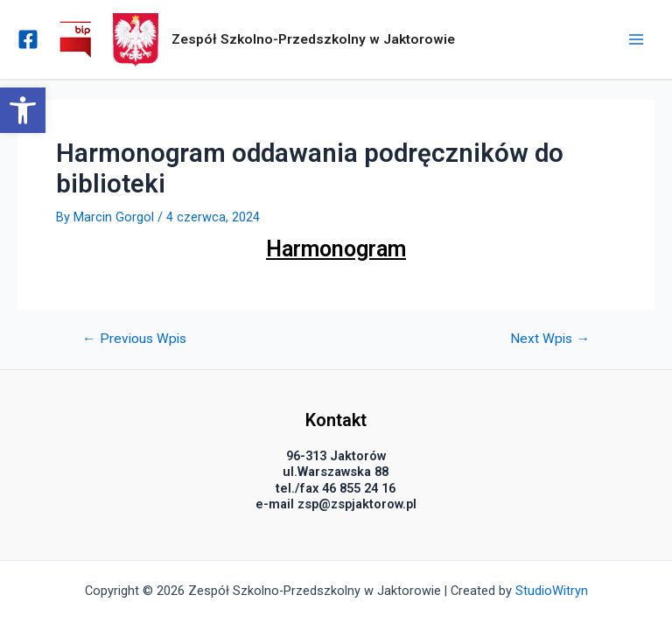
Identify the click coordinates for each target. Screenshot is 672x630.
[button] (23, 110)
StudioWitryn (552, 591)
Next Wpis (550, 339)
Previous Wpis (134, 339)
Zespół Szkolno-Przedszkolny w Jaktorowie (313, 39)
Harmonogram (336, 249)
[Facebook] (28, 39)
